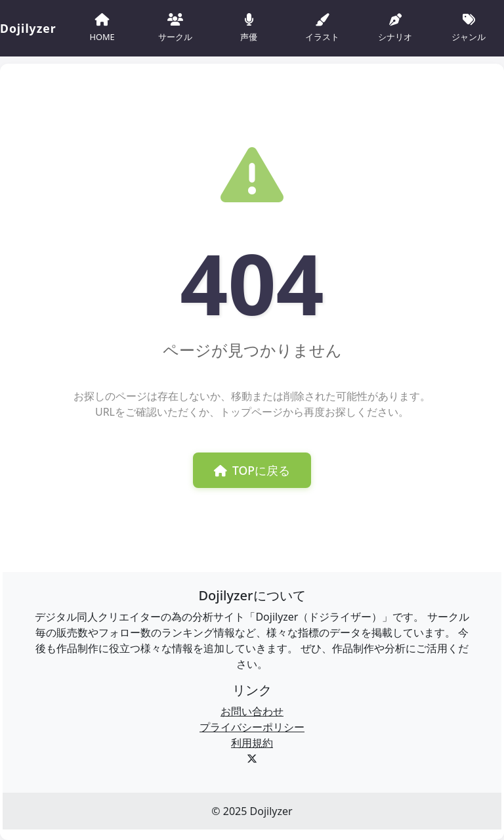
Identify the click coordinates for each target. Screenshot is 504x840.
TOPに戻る (252, 470)
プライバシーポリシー (252, 727)
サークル (175, 27)
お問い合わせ (252, 711)
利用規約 (252, 743)
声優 (249, 27)
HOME (102, 27)
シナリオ (395, 27)
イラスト (322, 27)
